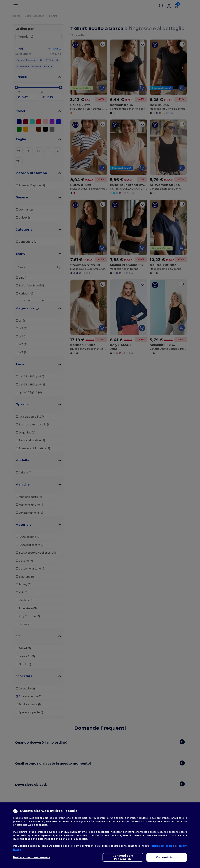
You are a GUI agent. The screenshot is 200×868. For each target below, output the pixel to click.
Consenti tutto (167, 857)
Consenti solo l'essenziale (123, 857)
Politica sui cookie (162, 846)
